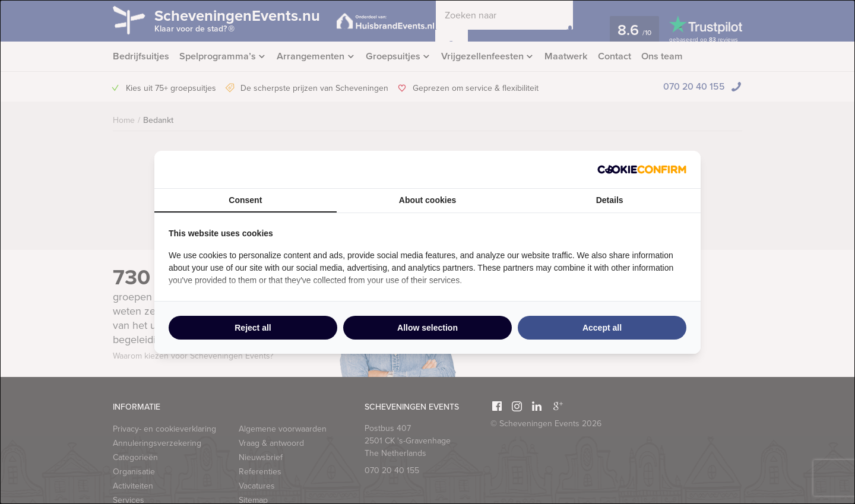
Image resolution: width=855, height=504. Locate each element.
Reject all (253, 328)
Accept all (602, 328)
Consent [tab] (245, 200)
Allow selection (427, 328)
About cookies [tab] (427, 200)
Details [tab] (610, 200)
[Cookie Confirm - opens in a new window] (642, 169)
